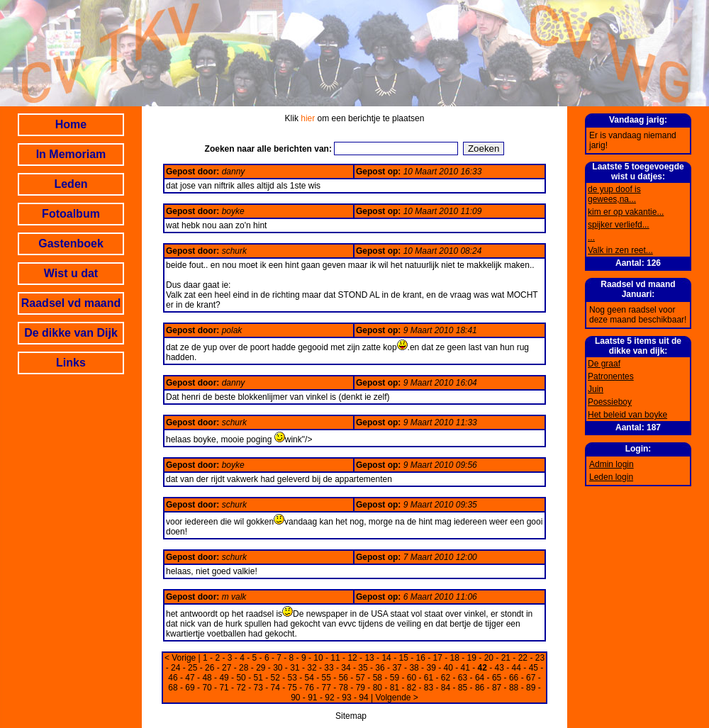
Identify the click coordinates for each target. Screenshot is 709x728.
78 (344, 688)
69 (190, 688)
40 (448, 668)
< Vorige (180, 658)
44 (517, 668)
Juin (596, 389)
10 (318, 658)
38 (414, 668)
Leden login (611, 477)
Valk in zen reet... (620, 250)
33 (329, 668)
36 (380, 668)
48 (207, 678)
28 (244, 668)
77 (326, 688)
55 (326, 678)
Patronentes (611, 376)
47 (190, 678)
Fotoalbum (71, 214)
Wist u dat (71, 273)
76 (309, 688)
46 (173, 678)
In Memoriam (71, 154)
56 (344, 678)
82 (412, 688)
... (591, 237)
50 (241, 678)
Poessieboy (610, 402)
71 (224, 688)
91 (312, 698)
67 (531, 678)
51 (258, 678)
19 (472, 658)
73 (258, 688)
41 (465, 668)
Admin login (612, 464)
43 (499, 668)
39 (431, 668)
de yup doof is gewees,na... (614, 194)
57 (361, 678)
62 (446, 678)
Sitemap (351, 716)
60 (412, 678)
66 (514, 678)
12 (352, 658)
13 (369, 658)
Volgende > (396, 698)
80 (378, 688)
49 (224, 678)
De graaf (604, 364)
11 (335, 658)
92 (329, 698)
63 (463, 678)
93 (346, 698)
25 (192, 668)
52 (275, 678)
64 (480, 678)
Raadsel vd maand (71, 303)
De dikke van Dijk (71, 333)
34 (346, 668)
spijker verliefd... (619, 225)
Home (71, 124)
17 (438, 658)
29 (261, 668)
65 (497, 678)
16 (421, 658)
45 (534, 668)
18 (455, 658)
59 (395, 678)
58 (378, 678)
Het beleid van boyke (627, 415)
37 (397, 668)
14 (386, 658)
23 (540, 658)
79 (361, 688)
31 (295, 668)
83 (429, 688)
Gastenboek (71, 243)
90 (295, 698)
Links (71, 363)
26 (210, 668)
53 (292, 678)
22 (523, 658)
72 (241, 688)
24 (175, 668)
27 (227, 668)
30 (278, 668)
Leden (71, 184)
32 (312, 668)
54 (309, 678)
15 (403, 658)
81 (395, 688)
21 (506, 658)
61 (429, 678)
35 (363, 668)
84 (446, 688)
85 (463, 688)
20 (489, 658)
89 (531, 688)
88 (514, 688)
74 (275, 688)
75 (292, 688)
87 (497, 688)
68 (173, 688)
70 (207, 688)
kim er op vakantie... (626, 212)
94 (363, 698)
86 (480, 688)
